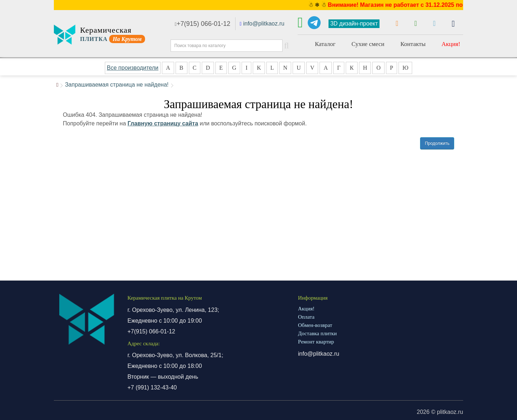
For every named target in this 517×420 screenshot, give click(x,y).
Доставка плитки (317, 333)
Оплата (306, 317)
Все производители (133, 68)
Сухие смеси (368, 44)
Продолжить (437, 143)
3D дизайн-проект (354, 24)
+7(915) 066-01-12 (203, 24)
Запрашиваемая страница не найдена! (117, 85)
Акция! (451, 44)
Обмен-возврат (315, 325)
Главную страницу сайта (163, 123)
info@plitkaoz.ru (264, 24)
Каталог (325, 44)
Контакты (413, 44)
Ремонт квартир (316, 342)
